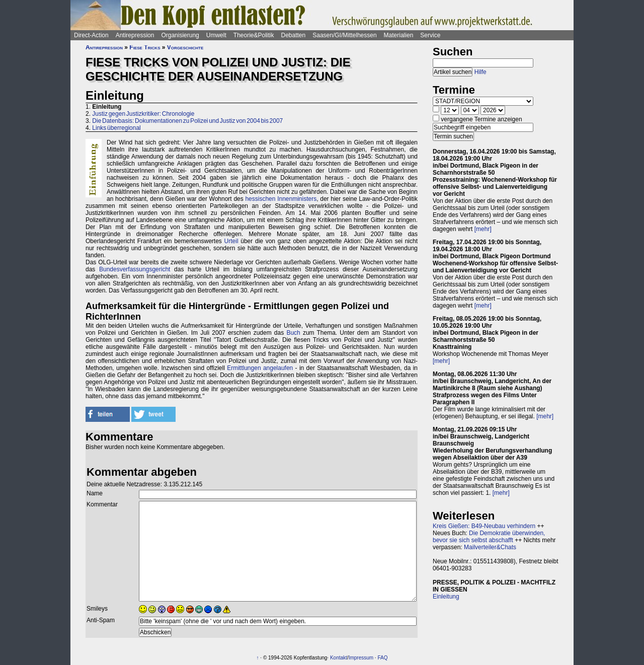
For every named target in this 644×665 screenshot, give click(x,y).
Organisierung (180, 35)
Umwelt (216, 35)
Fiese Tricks (145, 47)
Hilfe (480, 72)
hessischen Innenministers (281, 199)
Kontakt (339, 658)
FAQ (382, 658)
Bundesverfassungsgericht (135, 269)
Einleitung (446, 597)
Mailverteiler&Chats (490, 547)
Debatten (294, 35)
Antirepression (135, 35)
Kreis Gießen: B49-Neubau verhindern (484, 526)
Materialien (399, 35)
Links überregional (116, 128)
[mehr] (483, 229)
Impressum (361, 658)
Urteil (231, 241)
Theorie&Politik (254, 35)
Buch (293, 333)
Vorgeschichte (185, 47)
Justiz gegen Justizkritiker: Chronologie (143, 114)
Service (430, 35)
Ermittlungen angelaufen (260, 368)
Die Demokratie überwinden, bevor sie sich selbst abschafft (489, 537)
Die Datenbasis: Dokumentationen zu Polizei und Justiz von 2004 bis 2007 (187, 121)
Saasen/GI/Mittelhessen (344, 35)
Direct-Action (91, 35)
